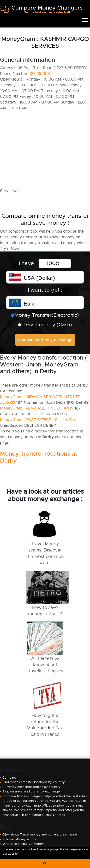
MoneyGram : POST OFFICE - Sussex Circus (40, 420)
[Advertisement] (45, 149)
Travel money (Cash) (45, 325)
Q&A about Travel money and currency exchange (40, 834)
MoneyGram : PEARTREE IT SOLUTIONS (37, 408)
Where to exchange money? (24, 844)
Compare (9, 778)
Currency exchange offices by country (31, 787)
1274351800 (41, 74)
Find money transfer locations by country (34, 782)
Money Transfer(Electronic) (45, 315)
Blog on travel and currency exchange (31, 791)
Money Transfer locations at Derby (39, 457)
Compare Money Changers (41, 11)
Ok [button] (45, 863)
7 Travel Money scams (19, 839)
